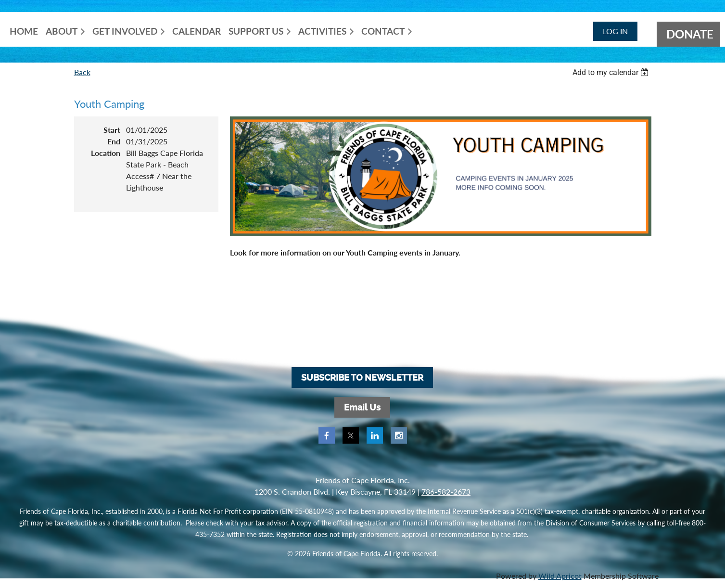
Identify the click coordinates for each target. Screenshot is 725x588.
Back (82, 72)
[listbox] (612, 72)
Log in (615, 31)
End (114, 141)
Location (106, 153)
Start (112, 130)
